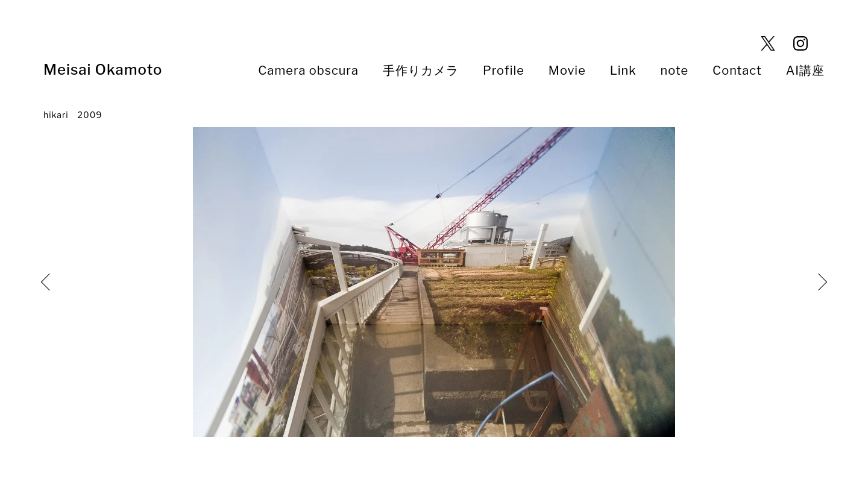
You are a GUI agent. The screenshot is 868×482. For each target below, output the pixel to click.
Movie (567, 70)
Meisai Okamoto (110, 70)
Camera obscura (308, 70)
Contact (737, 70)
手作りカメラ (421, 70)
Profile (504, 70)
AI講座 (805, 70)
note (675, 70)
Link (623, 70)
